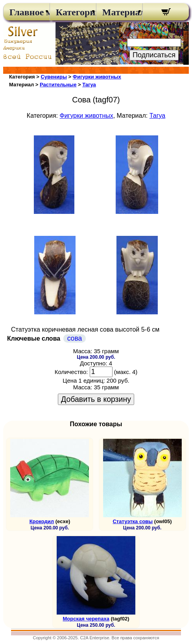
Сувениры (54, 77)
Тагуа (89, 85)
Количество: (71, 372)
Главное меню (27, 12)
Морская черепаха (86, 619)
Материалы (119, 12)
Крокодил (42, 521)
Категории (73, 12)
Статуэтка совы (133, 521)
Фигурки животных (97, 77)
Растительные (58, 85)
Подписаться (154, 55)
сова (75, 338)
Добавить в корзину (96, 399)
